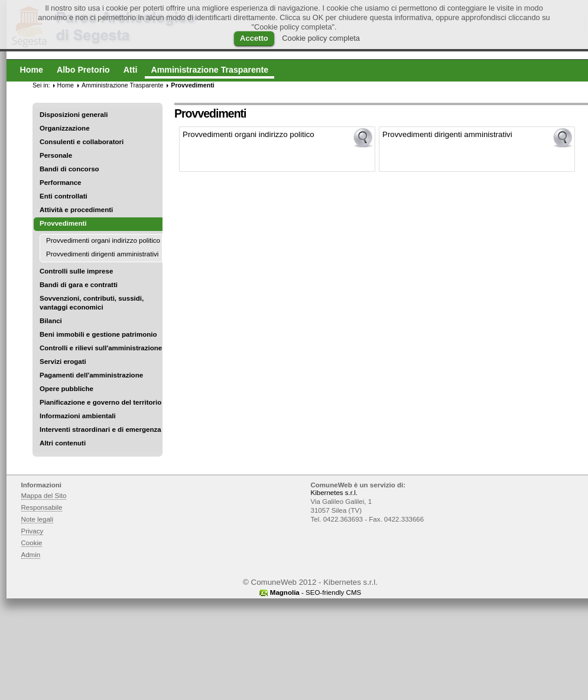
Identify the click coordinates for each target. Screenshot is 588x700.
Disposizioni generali (74, 115)
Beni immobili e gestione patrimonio (98, 334)
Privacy (33, 531)
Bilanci (51, 321)
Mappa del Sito (44, 496)
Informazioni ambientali (78, 416)
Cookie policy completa (321, 38)
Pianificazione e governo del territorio (100, 402)
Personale (56, 155)
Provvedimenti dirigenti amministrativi (102, 254)
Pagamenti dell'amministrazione (91, 375)
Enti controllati (64, 196)
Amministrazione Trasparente (122, 85)
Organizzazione (65, 128)
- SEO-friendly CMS (316, 592)
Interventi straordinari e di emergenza (100, 429)
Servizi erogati (63, 362)
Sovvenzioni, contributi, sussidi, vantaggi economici (92, 303)
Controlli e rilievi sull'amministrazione (101, 348)
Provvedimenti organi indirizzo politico (103, 240)
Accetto (254, 38)
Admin (31, 555)
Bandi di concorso (69, 169)
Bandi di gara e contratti (79, 285)
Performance (61, 183)
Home (66, 85)
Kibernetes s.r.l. (334, 493)
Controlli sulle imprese (76, 271)
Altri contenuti (63, 443)
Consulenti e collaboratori (82, 142)
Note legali (38, 519)
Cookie (32, 543)
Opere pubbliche (66, 389)
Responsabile (42, 507)
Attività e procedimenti (76, 210)
